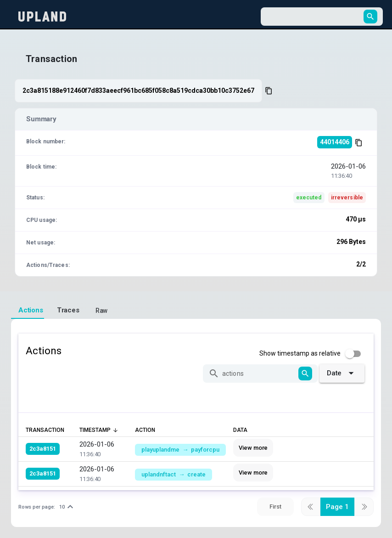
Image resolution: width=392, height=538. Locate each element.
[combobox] (314, 17)
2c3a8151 (43, 449)
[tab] (28, 311)
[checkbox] (313, 354)
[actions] (259, 374)
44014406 (335, 142)
